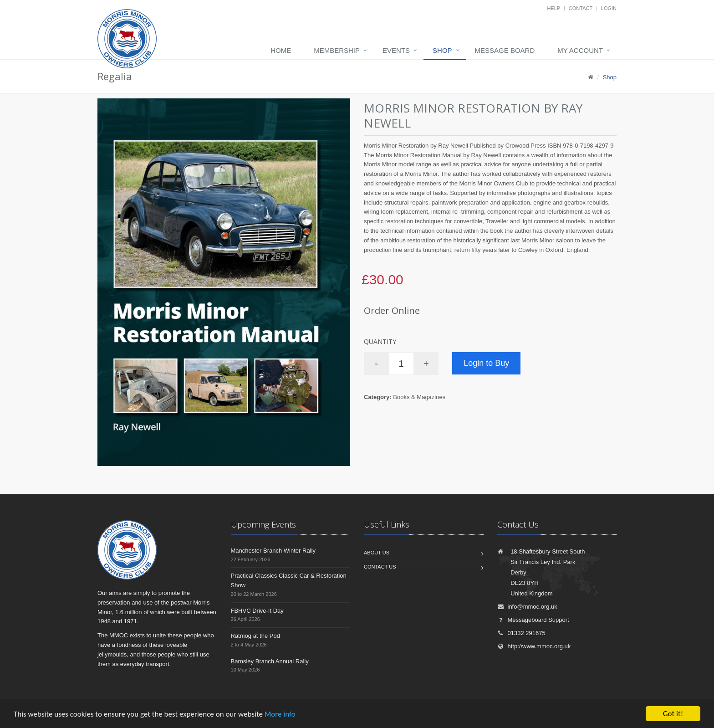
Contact (581, 8)
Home (281, 50)
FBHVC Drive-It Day (257, 611)
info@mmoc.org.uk (527, 607)
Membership (337, 50)
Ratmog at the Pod (255, 636)
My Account (580, 50)
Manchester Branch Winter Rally (273, 551)
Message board (505, 50)
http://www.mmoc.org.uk (534, 646)
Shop (442, 50)
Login (609, 8)
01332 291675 (521, 633)
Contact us (380, 567)
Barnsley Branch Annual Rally (270, 661)
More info (280, 714)
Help (553, 8)
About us (377, 553)
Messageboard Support (533, 620)
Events (396, 50)
